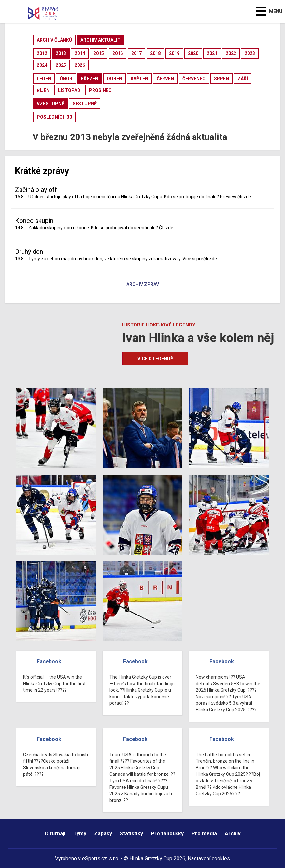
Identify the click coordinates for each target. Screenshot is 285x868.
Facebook (49, 662)
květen (139, 79)
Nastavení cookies (209, 858)
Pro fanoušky (167, 834)
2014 (80, 53)
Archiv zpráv (143, 285)
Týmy (80, 834)
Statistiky (131, 834)
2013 (61, 53)
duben (114, 79)
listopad (69, 90)
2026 (80, 65)
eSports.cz (94, 858)
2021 (212, 53)
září (243, 79)
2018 (155, 53)
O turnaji (55, 834)
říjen (43, 90)
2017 (136, 53)
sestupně (85, 104)
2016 (118, 53)
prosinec (100, 90)
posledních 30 (54, 117)
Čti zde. (167, 228)
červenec (194, 79)
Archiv (233, 834)
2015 (99, 53)
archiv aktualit (100, 40)
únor (66, 79)
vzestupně (50, 104)
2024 (42, 65)
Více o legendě (155, 359)
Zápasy (103, 834)
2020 (193, 53)
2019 (174, 53)
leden (44, 79)
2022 (231, 53)
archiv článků (54, 40)
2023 (250, 53)
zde (247, 197)
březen (90, 79)
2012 (42, 53)
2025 (61, 65)
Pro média (204, 834)
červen (165, 79)
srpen (221, 79)
